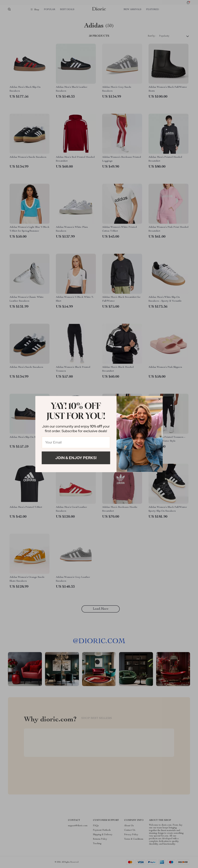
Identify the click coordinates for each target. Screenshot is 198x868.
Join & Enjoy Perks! (76, 458)
